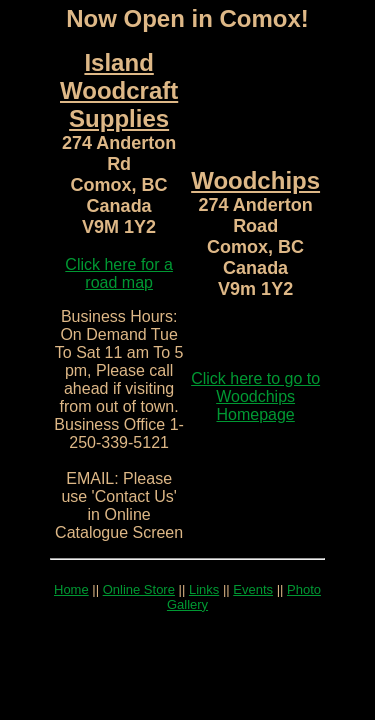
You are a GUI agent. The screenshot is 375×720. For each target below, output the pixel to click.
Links (204, 589)
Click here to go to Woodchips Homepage (255, 396)
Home (71, 589)
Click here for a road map (119, 273)
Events (253, 589)
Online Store (139, 589)
